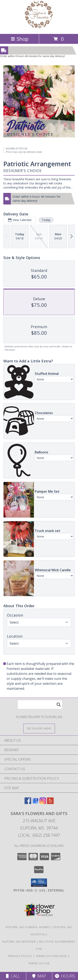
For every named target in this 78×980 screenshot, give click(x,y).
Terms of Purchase (51, 956)
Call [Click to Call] (13, 976)
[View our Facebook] (28, 803)
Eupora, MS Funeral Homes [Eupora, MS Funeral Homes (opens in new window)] (28, 927)
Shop (20, 39)
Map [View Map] (39, 976)
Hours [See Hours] (65, 976)
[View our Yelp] (50, 803)
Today (46, 220)
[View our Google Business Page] (35, 803)
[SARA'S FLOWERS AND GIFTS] (39, 28)
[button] (39, 883)
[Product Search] (40, 705)
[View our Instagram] (43, 803)
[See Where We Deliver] (39, 728)
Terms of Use (39, 963)
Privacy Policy (20, 956)
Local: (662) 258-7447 (39, 835)
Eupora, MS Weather (19, 942)
